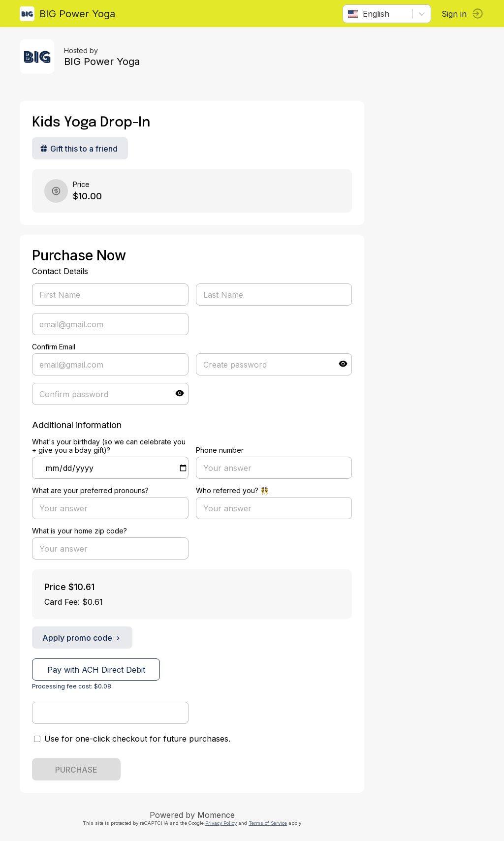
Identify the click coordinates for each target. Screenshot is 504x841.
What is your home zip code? (79, 531)
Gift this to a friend (79, 149)
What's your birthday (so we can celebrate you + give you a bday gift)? (109, 446)
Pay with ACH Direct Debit (96, 670)
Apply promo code (82, 638)
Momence (216, 815)
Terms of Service (268, 823)
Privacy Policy (221, 823)
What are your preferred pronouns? (90, 490)
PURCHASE (76, 770)
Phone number (220, 450)
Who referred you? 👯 (232, 490)
